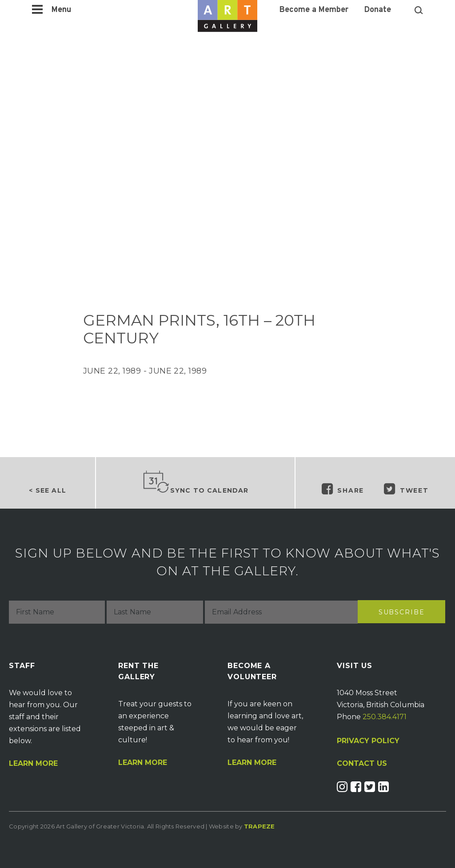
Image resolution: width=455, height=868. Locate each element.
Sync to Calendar (196, 482)
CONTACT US (362, 764)
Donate (378, 10)
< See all (47, 490)
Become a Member (314, 10)
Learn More (33, 764)
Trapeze (259, 826)
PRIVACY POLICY (368, 741)
